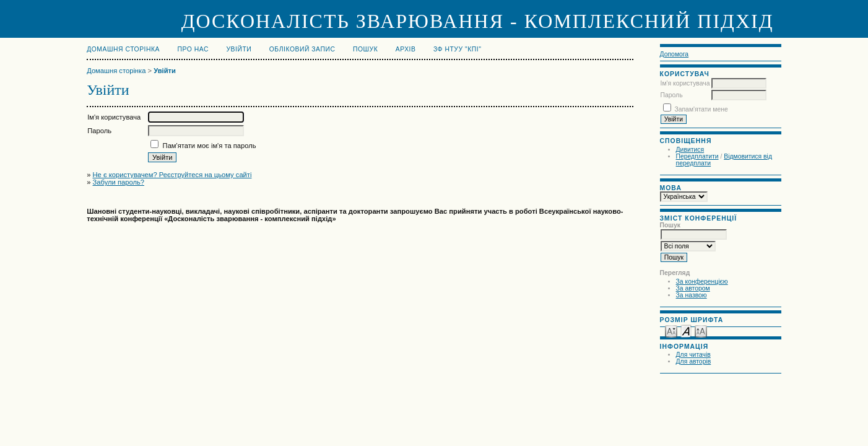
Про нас (193, 49)
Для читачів (693, 355)
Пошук (365, 49)
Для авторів (694, 361)
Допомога (675, 54)
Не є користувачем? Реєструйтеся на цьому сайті (172, 175)
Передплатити (697, 156)
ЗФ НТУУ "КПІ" (457, 49)
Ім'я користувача (685, 83)
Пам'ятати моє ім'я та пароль (210, 146)
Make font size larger (701, 330)
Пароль (672, 95)
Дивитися (690, 150)
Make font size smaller (671, 330)
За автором (693, 288)
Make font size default (686, 330)
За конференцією (702, 282)
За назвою (692, 295)
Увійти (239, 49)
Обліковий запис (302, 49)
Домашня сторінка (123, 49)
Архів (406, 49)
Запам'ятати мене (701, 109)
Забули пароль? (119, 182)
